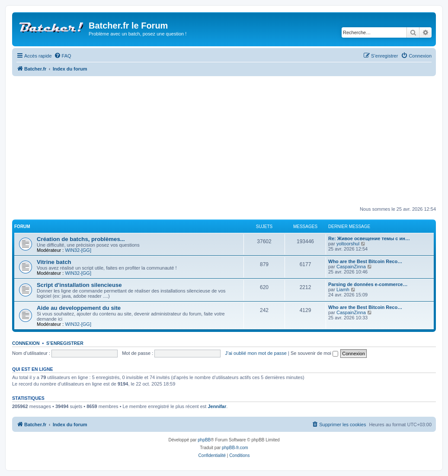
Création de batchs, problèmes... (81, 239)
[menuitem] (63, 56)
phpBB (204, 440)
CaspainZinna (351, 267)
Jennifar (217, 406)
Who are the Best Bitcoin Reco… (365, 261)
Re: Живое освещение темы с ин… (369, 238)
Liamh (343, 289)
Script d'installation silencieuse (79, 285)
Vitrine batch (54, 262)
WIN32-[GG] (78, 250)
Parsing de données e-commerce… (368, 284)
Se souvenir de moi (314, 353)
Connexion (26, 343)
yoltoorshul (348, 244)
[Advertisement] (230, 141)
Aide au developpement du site (79, 308)
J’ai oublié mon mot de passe (256, 353)
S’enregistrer (65, 343)
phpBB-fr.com (235, 448)
